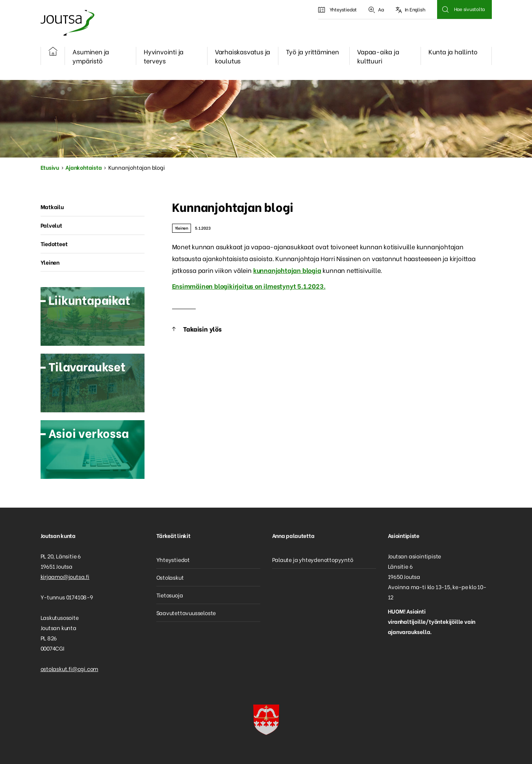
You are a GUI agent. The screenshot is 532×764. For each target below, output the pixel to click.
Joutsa (67, 23)
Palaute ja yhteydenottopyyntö (313, 559)
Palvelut (51, 225)
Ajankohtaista (83, 167)
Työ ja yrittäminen (312, 51)
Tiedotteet (54, 244)
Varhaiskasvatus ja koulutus (243, 56)
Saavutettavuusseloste (186, 613)
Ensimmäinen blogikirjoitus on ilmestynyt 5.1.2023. (249, 286)
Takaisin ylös (202, 329)
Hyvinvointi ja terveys (164, 56)
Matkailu (52, 207)
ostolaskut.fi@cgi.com (70, 668)
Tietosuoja (170, 595)
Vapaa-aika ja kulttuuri (378, 56)
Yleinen (182, 228)
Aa (376, 9)
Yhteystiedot (337, 9)
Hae (446, 9)
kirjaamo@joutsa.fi (65, 576)
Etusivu (50, 167)
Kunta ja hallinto (453, 51)
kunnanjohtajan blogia (287, 270)
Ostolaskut (170, 577)
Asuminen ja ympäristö (91, 56)
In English (411, 9)
